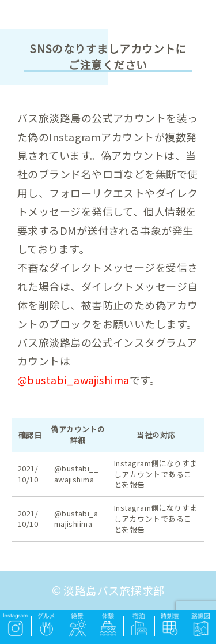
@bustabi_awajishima (73, 380)
